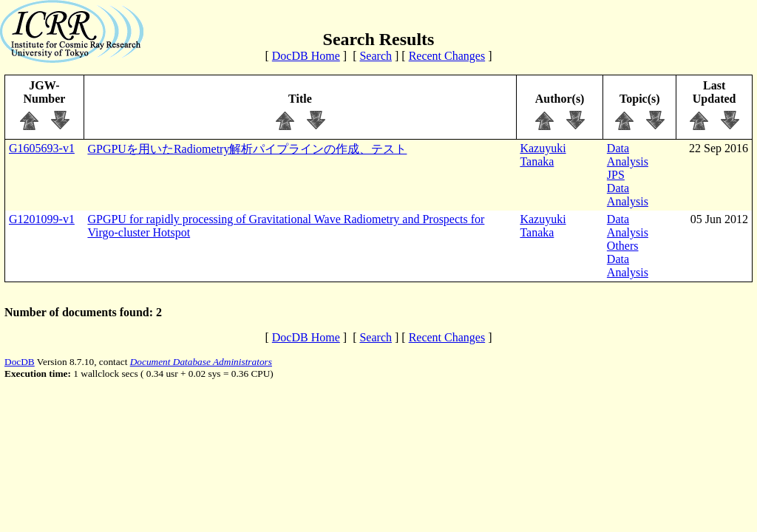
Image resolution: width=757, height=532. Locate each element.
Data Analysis (628, 155)
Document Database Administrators (201, 362)
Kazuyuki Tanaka (543, 155)
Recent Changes (447, 56)
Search (376, 56)
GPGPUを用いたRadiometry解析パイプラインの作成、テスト (247, 149)
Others (623, 246)
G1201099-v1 (42, 219)
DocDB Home (306, 56)
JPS (616, 175)
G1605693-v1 (42, 148)
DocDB (20, 362)
